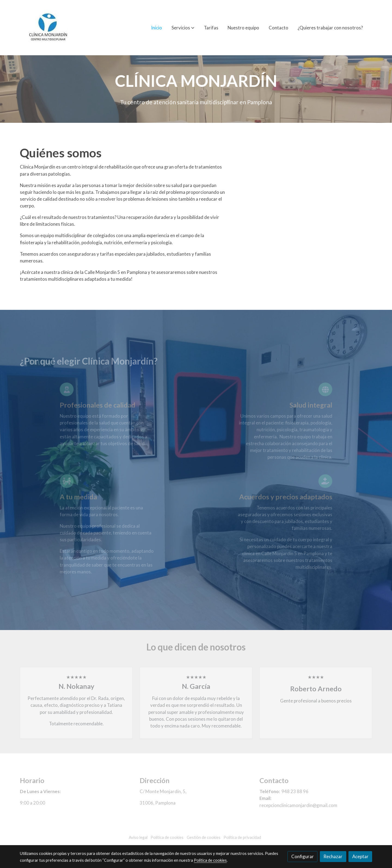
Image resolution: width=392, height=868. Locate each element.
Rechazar (333, 856)
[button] (183, 28)
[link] (49, 28)
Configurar (303, 856)
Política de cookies (210, 860)
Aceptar (360, 856)
